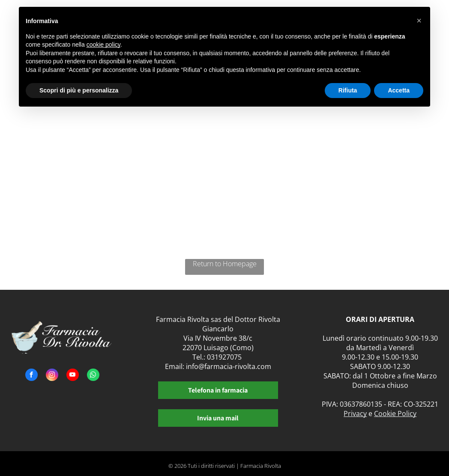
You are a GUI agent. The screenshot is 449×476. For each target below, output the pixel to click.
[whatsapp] (93, 376)
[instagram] (52, 376)
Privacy (355, 414)
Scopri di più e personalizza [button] (79, 90)
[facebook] (31, 376)
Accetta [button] (399, 90)
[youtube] (73, 376)
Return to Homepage (225, 264)
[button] (419, 21)
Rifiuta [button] (348, 90)
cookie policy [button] (103, 45)
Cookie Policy (395, 414)
